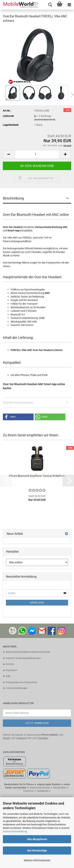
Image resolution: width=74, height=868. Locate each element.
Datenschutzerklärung (15, 831)
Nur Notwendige (37, 851)
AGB (8, 676)
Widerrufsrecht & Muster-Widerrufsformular (28, 652)
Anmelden (37, 603)
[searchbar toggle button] (50, 5)
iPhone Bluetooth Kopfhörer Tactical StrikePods (37, 476)
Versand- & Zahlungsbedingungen (23, 658)
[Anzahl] (37, 154)
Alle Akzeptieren (37, 839)
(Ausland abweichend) (45, 120)
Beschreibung (13, 198)
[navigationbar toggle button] (69, 5)
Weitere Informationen (37, 860)
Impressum (12, 670)
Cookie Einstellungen (17, 688)
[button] (9, 154)
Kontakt (10, 664)
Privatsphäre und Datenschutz (21, 682)
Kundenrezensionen (18, 402)
